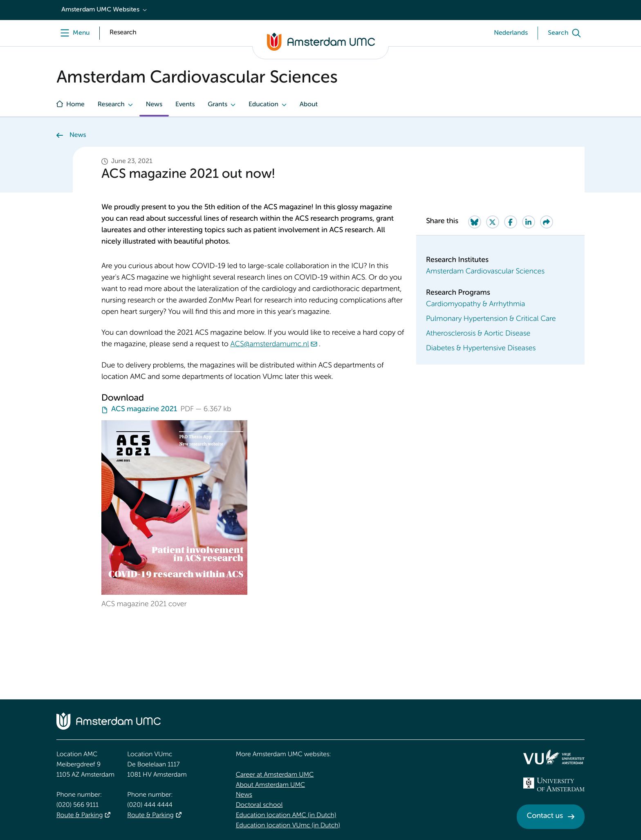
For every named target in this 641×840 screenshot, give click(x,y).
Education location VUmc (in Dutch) (288, 826)
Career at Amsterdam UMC (275, 775)
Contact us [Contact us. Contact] (545, 816)
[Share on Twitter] (493, 222)
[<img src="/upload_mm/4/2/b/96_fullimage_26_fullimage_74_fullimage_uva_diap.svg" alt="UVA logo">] (554, 784)
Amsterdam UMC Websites (100, 10)
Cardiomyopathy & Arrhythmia (476, 305)
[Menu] (73, 33)
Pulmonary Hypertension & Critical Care (491, 319)
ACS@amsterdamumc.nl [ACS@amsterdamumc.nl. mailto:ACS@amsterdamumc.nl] (270, 345)
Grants (217, 105)
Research (111, 105)
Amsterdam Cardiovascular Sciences (485, 272)
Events (185, 105)
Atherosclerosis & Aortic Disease (478, 334)
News (154, 105)
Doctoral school (259, 805)
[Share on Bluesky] (475, 222)
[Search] (566, 33)
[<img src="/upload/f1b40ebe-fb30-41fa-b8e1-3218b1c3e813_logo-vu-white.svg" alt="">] (554, 757)
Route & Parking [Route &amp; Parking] (80, 815)
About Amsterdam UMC (270, 785)
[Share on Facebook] (511, 222)
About (309, 105)
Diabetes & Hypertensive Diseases (481, 349)
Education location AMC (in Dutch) (286, 815)
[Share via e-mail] (547, 222)
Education (263, 105)
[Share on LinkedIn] (529, 222)
